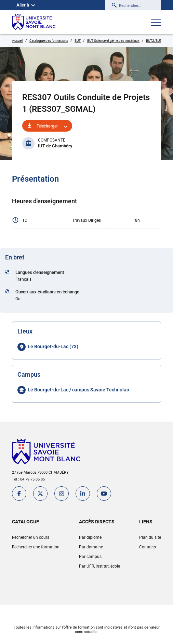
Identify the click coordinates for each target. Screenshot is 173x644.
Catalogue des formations (49, 40)
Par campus (90, 556)
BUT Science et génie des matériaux (113, 40)
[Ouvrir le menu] (156, 23)
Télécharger (47, 126)
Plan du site (150, 537)
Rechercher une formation (36, 547)
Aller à (26, 5)
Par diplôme (90, 537)
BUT (78, 40)
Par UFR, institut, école (99, 566)
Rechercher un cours (31, 537)
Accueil (17, 40)
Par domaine (91, 547)
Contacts (148, 547)
